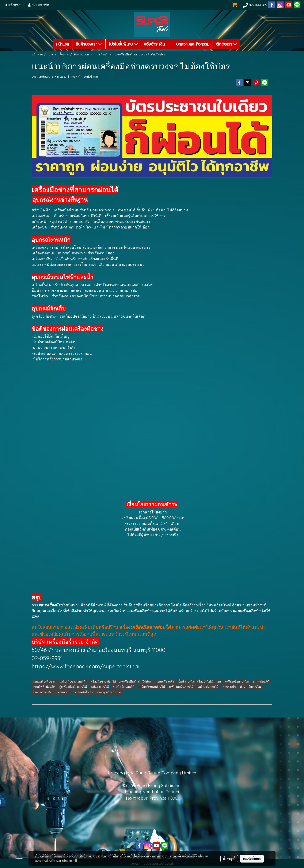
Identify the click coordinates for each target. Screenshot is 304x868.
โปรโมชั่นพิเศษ (123, 44)
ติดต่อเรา (226, 44)
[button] (247, 44)
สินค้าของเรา (89, 44)
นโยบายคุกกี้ (69, 861)
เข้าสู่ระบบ (14, 5)
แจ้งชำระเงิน (157, 44)
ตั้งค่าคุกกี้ (229, 859)
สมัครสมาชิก (38, 5)
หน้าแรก (62, 44)
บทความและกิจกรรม (193, 44)
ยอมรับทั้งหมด (252, 859)
